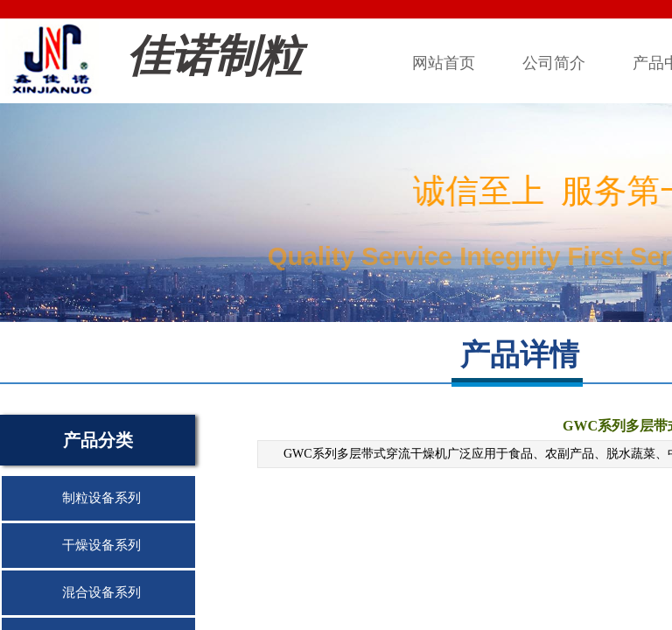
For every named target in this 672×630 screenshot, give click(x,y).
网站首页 (444, 63)
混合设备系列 (101, 592)
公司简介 (554, 63)
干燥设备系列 (101, 545)
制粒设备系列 (101, 498)
